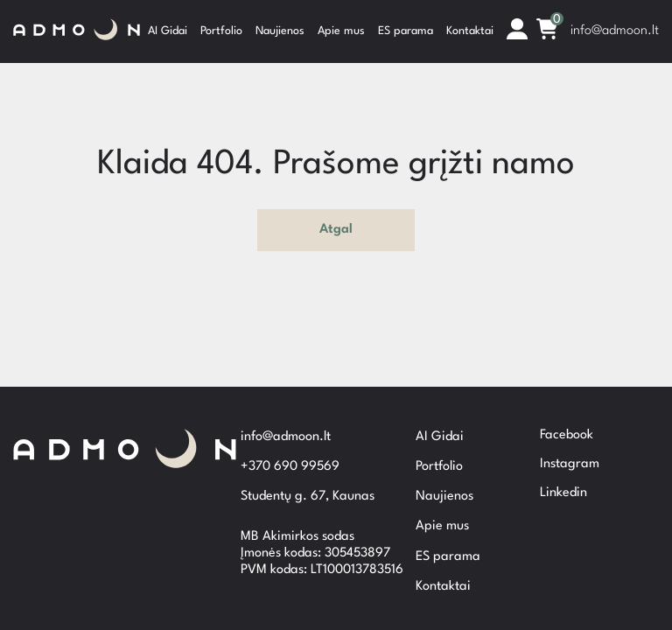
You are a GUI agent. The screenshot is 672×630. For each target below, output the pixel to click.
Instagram (570, 450)
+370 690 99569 (290, 463)
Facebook (567, 421)
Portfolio (221, 26)
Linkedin (563, 479)
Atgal (336, 220)
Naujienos (280, 26)
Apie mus (341, 26)
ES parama (406, 26)
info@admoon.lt (615, 26)
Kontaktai (470, 26)
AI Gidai (168, 26)
